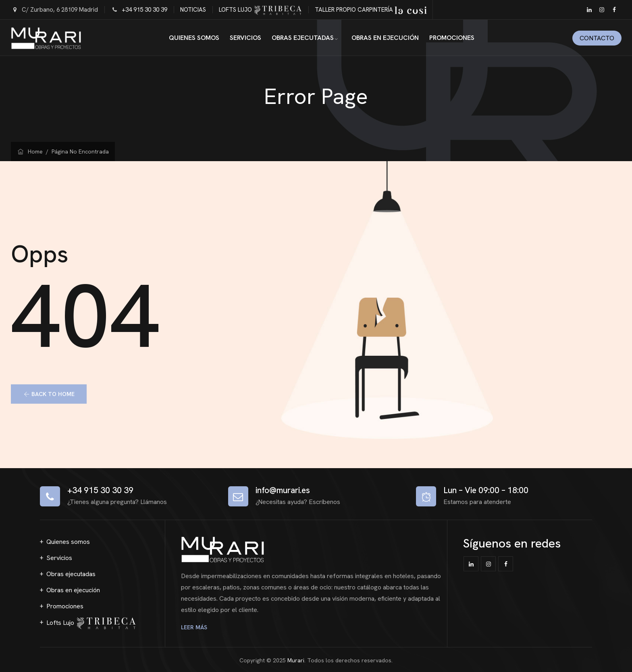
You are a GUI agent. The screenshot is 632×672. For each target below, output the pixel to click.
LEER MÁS (195, 627)
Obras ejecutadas (303, 38)
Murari (296, 660)
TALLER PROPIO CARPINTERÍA (371, 10)
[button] (49, 394)
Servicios (245, 38)
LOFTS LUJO (260, 10)
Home (30, 151)
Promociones (452, 38)
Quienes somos (194, 38)
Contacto (597, 38)
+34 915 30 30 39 (144, 10)
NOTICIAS (193, 10)
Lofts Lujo (91, 623)
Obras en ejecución (385, 38)
